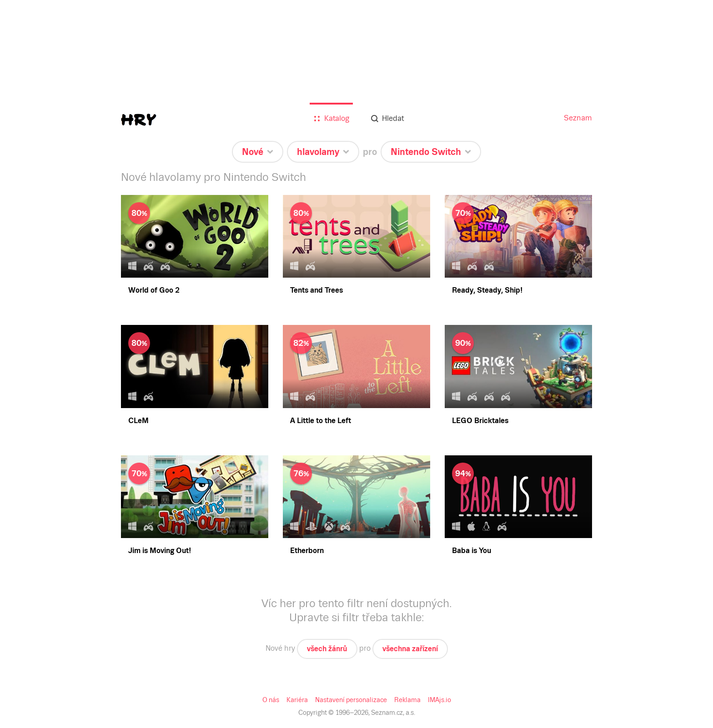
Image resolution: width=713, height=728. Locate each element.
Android (34, 337)
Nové (30, 70)
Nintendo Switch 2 (49, 304)
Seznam (15, 7)
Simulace (35, 232)
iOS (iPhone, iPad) (49, 345)
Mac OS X (37, 377)
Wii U (31, 459)
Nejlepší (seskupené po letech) (66, 95)
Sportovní (36, 248)
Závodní (34, 257)
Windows (36, 369)
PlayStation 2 (41, 426)
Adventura (37, 191)
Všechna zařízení (47, 296)
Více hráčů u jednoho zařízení (65, 167)
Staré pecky (39, 158)
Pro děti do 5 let (45, 142)
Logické (34, 224)
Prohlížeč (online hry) (54, 320)
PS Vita (33, 476)
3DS (28, 467)
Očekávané (38, 78)
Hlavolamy (38, 207)
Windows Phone (46, 353)
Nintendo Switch (46, 484)
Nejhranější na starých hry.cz (64, 175)
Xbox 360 (36, 451)
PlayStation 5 (41, 402)
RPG (29, 216)
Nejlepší (34, 87)
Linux (30, 386)
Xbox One (37, 443)
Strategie (35, 240)
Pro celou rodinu (46, 150)
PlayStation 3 (41, 418)
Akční (31, 199)
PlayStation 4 (41, 410)
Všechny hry (40, 126)
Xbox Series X (43, 435)
